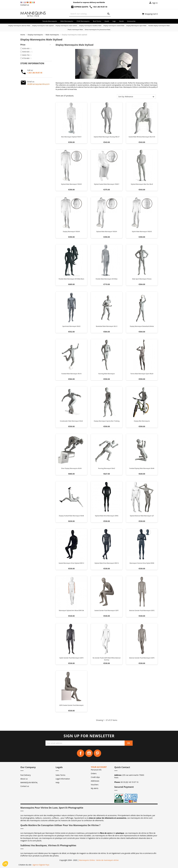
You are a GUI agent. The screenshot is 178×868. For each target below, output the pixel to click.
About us (24, 779)
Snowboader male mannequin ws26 (71, 421)
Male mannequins (67, 21)
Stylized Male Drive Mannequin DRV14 (107, 563)
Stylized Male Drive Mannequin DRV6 (107, 516)
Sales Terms (60, 775)
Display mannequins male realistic (66, 26)
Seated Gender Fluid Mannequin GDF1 (107, 610)
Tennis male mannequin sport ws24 (142, 374)
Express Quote (80, 7)
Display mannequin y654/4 (71, 231)
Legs (114, 21)
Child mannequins (83, 21)
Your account (99, 767)
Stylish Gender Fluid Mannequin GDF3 (71, 658)
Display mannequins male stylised (43, 26)
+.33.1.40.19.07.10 (35, 73)
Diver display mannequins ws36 (71, 468)
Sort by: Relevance (126, 97)
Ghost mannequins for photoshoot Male (98, 29)
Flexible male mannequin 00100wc (107, 279)
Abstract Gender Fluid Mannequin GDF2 (142, 610)
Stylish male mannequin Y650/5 (142, 231)
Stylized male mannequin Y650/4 (107, 231)
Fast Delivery (26, 775)
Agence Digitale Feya (41, 865)
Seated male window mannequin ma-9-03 (142, 137)
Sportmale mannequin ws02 (71, 326)
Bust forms (97, 21)
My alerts (95, 788)
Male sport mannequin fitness (142, 279)
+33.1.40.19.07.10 (98, 7)
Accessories (131, 21)
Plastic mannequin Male (75, 29)
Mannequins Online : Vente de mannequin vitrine (99, 860)
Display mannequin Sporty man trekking (107, 421)
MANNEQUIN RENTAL (29, 782)
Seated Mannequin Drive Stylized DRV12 (71, 563)
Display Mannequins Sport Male (136, 26)
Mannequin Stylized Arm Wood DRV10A (71, 610)
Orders (94, 773)
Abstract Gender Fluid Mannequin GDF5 (142, 658)
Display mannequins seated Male (114, 26)
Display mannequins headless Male (90, 26)
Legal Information (63, 779)
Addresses (95, 781)
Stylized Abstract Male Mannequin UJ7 (142, 516)
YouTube (89, 753)
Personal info (96, 770)
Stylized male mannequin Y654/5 (71, 184)
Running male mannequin (107, 374)
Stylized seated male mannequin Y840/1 (107, 184)
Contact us (25, 5)
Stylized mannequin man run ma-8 (142, 184)
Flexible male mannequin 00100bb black (71, 279)
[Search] (90, 14)
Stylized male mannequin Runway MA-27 (107, 137)
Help (57, 782)
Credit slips (95, 777)
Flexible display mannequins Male (159, 26)
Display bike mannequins (142, 421)
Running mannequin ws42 (107, 468)
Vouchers (95, 785)
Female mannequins (50, 21)
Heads (107, 21)
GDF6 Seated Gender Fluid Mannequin (71, 705)
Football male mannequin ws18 (71, 374)
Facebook (81, 753)
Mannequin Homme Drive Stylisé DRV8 (142, 563)
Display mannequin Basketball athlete (142, 326)
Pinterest (97, 753)
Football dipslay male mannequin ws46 (142, 468)
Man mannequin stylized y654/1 (71, 137)
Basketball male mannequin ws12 (107, 326)
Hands (121, 21)
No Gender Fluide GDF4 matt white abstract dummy (107, 659)
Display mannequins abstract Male (19, 26)
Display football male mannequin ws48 (71, 516)
